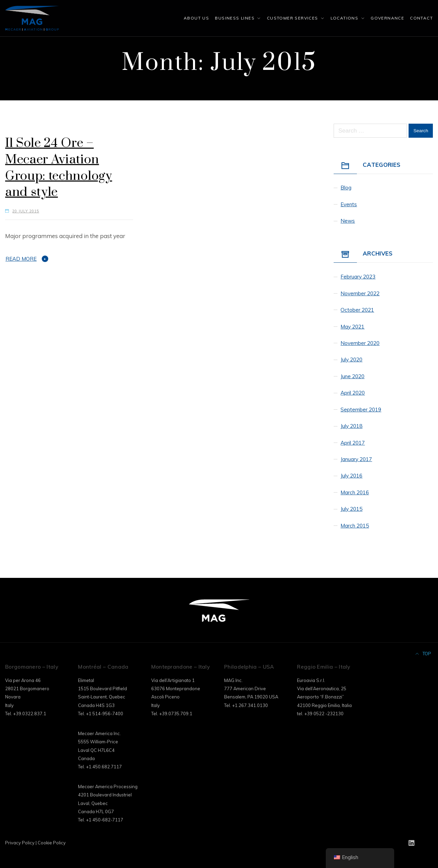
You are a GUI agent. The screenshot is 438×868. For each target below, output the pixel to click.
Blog (346, 188)
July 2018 (351, 426)
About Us (196, 18)
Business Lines (235, 18)
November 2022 (360, 293)
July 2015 (351, 509)
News (348, 221)
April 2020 (353, 393)
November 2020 (360, 343)
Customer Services (293, 18)
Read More (21, 259)
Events (349, 204)
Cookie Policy (52, 843)
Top (423, 654)
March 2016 (355, 492)
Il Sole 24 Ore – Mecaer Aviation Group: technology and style (59, 168)
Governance (387, 18)
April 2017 (353, 443)
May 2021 (352, 327)
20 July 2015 (26, 211)
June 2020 (352, 376)
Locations (345, 18)
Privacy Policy (20, 843)
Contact (421, 18)
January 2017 (356, 459)
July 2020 (351, 359)
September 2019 (361, 410)
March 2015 (355, 526)
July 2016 (351, 476)
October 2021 (357, 310)
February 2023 (358, 277)
